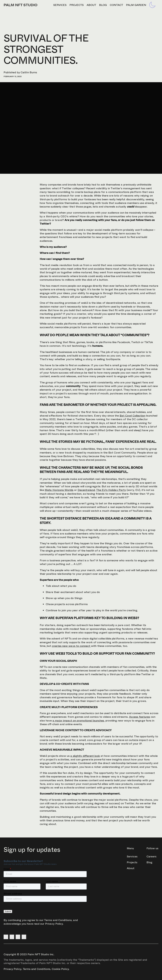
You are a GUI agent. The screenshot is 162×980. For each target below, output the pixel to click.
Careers (151, 856)
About (91, 5)
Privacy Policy (54, 924)
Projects (77, 5)
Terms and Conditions (58, 920)
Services (60, 5)
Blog (103, 5)
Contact (116, 5)
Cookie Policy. (61, 969)
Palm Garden (136, 5)
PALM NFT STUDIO (21, 5)
